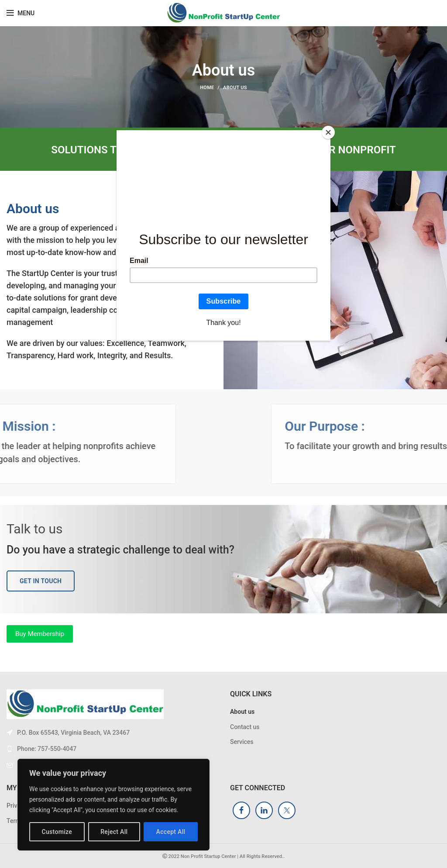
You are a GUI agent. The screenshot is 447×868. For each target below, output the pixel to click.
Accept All (171, 832)
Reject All (114, 832)
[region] (113, 805)
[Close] (328, 132)
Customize (57, 832)
